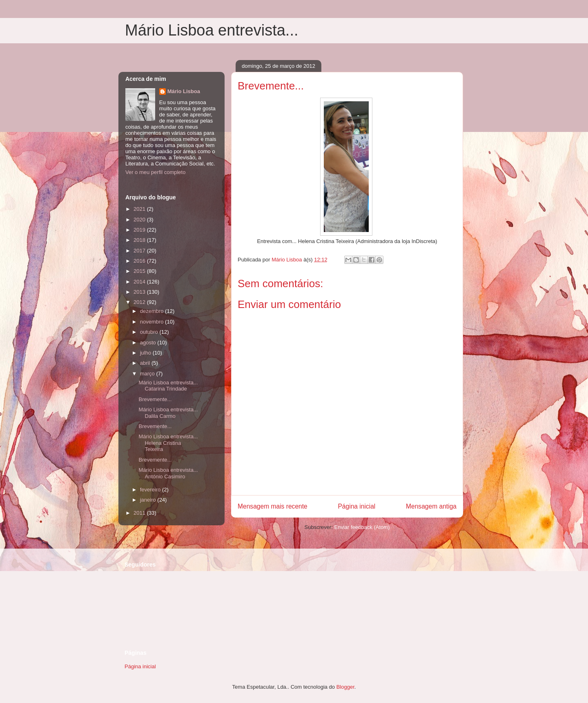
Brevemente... (155, 399)
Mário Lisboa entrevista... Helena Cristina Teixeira (168, 443)
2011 (140, 513)
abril (146, 363)
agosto (149, 343)
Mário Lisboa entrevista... (212, 30)
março (148, 374)
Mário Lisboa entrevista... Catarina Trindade (168, 386)
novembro (153, 322)
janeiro (149, 500)
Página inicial (356, 506)
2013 (140, 292)
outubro (150, 332)
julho (146, 353)
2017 (140, 251)
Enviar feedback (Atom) (362, 527)
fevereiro (151, 490)
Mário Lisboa (184, 91)
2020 (140, 220)
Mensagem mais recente (273, 506)
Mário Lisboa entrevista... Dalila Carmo (168, 413)
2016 (140, 261)
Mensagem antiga (431, 506)
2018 (140, 240)
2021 (140, 209)
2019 (140, 230)
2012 (140, 302)
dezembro (153, 311)
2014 (140, 282)
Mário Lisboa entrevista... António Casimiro (168, 473)
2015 (140, 271)
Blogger (345, 687)
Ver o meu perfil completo (155, 172)
